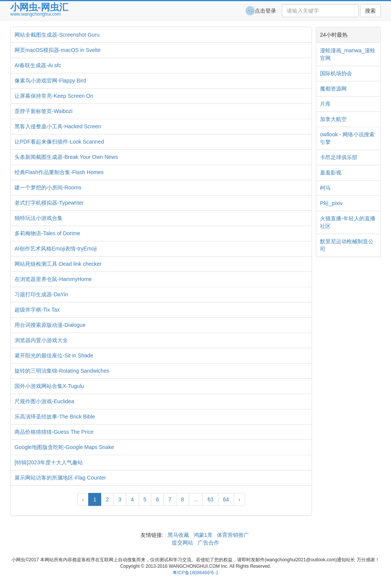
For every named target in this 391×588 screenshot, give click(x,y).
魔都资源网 (333, 89)
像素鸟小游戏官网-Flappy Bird (50, 81)
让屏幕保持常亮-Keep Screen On (54, 96)
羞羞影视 (331, 173)
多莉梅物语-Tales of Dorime (47, 233)
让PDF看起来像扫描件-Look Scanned (59, 142)
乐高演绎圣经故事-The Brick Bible (55, 417)
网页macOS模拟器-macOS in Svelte (58, 50)
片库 (325, 104)
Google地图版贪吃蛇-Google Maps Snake (64, 447)
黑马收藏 (178, 535)
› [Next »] (240, 499)
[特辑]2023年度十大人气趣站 (49, 462)
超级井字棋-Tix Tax (37, 310)
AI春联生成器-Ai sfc (38, 65)
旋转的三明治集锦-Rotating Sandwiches (62, 371)
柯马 (325, 188)
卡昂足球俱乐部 (339, 157)
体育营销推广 (233, 535)
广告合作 (208, 543)
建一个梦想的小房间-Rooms (48, 187)
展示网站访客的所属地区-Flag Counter (60, 478)
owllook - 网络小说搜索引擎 (347, 138)
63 (210, 499)
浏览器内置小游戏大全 (41, 340)
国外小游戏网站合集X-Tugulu (49, 386)
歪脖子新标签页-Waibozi (44, 111)
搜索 (370, 11)
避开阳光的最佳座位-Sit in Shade (54, 355)
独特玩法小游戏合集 (39, 218)
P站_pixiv (331, 203)
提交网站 (183, 543)
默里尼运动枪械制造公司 (347, 245)
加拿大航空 (333, 119)
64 (226, 499)
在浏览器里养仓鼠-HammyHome (53, 279)
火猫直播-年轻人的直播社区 (348, 222)
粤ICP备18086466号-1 (195, 573)
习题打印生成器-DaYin (41, 294)
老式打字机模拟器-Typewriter (49, 203)
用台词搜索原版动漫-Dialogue (50, 325)
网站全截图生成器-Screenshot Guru (57, 35)
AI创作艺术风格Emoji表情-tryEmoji (56, 249)
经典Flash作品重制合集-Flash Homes (59, 172)
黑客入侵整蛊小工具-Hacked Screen (58, 126)
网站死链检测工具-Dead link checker (58, 264)
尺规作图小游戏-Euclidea (44, 401)
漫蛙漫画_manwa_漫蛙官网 (348, 54)
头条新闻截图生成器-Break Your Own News (66, 157)
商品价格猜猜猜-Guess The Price (54, 432)
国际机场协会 (336, 73)
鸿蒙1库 (203, 535)
